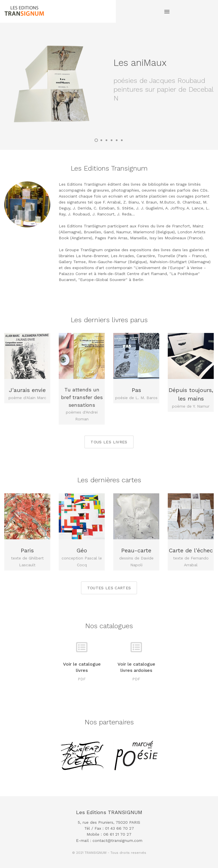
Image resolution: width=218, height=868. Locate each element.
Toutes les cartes (109, 588)
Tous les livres (109, 442)
